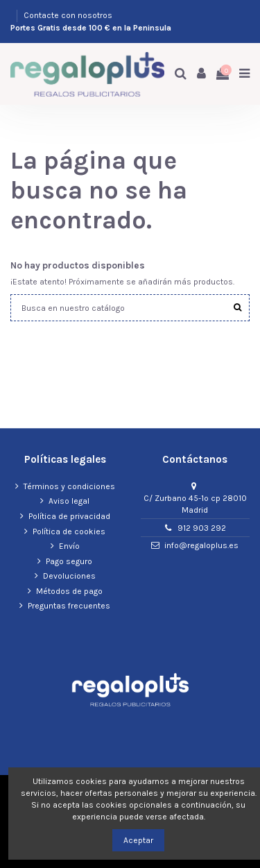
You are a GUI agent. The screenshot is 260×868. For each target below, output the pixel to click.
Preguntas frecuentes (69, 606)
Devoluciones (69, 576)
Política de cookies (69, 531)
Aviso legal (69, 501)
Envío (69, 546)
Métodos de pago (69, 591)
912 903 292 (202, 528)
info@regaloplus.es (201, 545)
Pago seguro (69, 561)
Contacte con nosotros (68, 15)
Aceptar (138, 840)
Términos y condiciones (69, 486)
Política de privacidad (69, 516)
